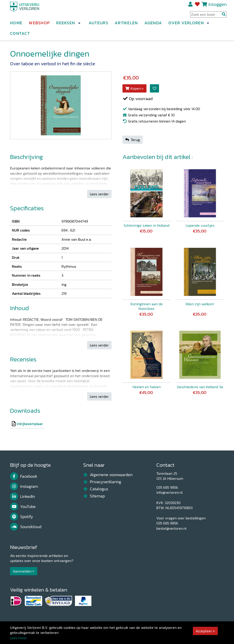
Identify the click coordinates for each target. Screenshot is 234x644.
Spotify (22, 517)
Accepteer (204, 631)
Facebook (24, 476)
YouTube (23, 507)
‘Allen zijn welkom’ (200, 304)
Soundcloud (26, 527)
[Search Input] (208, 16)
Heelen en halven (147, 387)
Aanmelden (22, 571)
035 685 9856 (167, 487)
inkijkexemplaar (30, 424)
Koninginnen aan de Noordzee (147, 306)
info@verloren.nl (169, 492)
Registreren (191, 6)
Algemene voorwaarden (108, 475)
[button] (79, 25)
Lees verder (99, 194)
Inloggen (218, 6)
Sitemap (94, 496)
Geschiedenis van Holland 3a (200, 387)
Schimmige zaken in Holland (146, 225)
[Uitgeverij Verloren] (32, 10)
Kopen (133, 88)
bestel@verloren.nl (171, 528)
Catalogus (96, 489)
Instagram (24, 486)
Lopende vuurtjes (200, 225)
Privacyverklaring (102, 482)
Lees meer (19, 638)
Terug (133, 140)
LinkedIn (23, 497)
